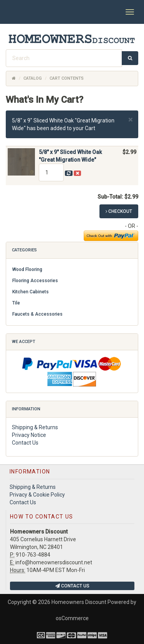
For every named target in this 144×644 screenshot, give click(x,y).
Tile (16, 303)
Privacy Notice (29, 435)
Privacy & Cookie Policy (37, 495)
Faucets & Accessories (37, 314)
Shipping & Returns (35, 427)
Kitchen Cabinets (31, 292)
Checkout (119, 211)
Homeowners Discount (79, 602)
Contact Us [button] (72, 586)
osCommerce (72, 618)
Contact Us (25, 443)
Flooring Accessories (35, 281)
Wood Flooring (27, 269)
